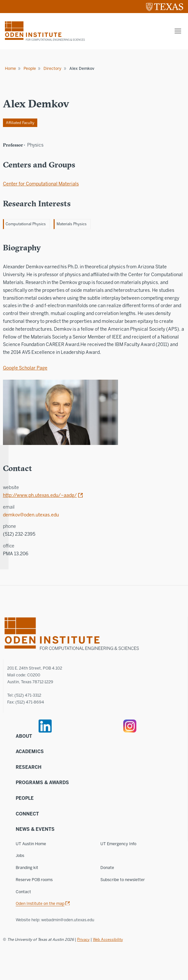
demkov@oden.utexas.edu (31, 515)
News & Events (35, 829)
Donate (107, 868)
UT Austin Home (31, 844)
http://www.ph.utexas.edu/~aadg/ (40, 495)
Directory (52, 68)
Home (10, 68)
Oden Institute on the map (40, 903)
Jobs (20, 855)
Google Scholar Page (25, 368)
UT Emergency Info (118, 844)
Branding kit (27, 868)
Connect (27, 814)
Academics (30, 752)
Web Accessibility (108, 940)
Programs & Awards (42, 783)
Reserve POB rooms (34, 880)
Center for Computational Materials (41, 184)
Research (29, 767)
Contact (23, 892)
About (24, 736)
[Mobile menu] (178, 31)
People (30, 68)
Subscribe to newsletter (123, 880)
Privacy (83, 940)
